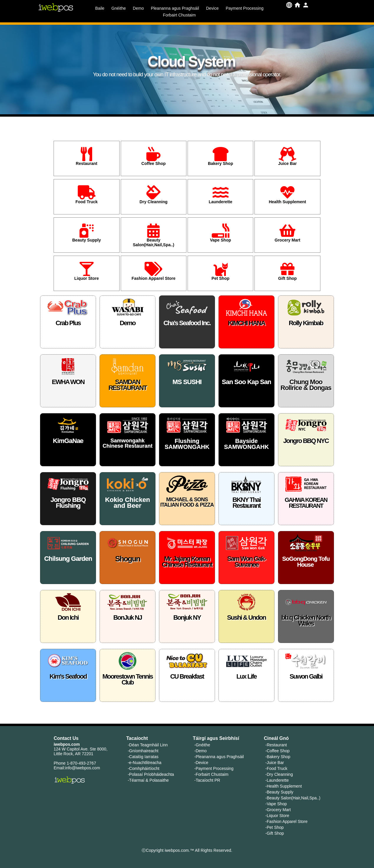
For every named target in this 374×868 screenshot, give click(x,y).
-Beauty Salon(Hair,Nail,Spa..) (293, 798)
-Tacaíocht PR (207, 780)
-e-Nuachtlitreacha (145, 763)
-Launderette (277, 780)
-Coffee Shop (277, 751)
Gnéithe (119, 8)
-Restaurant (276, 745)
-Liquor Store (277, 816)
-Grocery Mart (278, 810)
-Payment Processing (214, 768)
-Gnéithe (202, 745)
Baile (100, 8)
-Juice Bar (275, 763)
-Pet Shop (274, 827)
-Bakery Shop (278, 757)
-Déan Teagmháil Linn (148, 745)
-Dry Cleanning (279, 774)
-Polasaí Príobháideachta (151, 774)
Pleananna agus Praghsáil (175, 8)
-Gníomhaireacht (143, 751)
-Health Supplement (284, 786)
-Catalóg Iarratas (143, 757)
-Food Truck (276, 768)
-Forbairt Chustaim (211, 774)
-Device (201, 763)
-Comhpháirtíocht (144, 768)
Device (212, 8)
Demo (138, 8)
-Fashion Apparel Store (286, 821)
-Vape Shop (276, 804)
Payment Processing (244, 8)
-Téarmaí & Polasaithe (148, 780)
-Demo (201, 751)
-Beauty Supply (279, 792)
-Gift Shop (275, 833)
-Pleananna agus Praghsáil (219, 757)
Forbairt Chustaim (179, 15)
